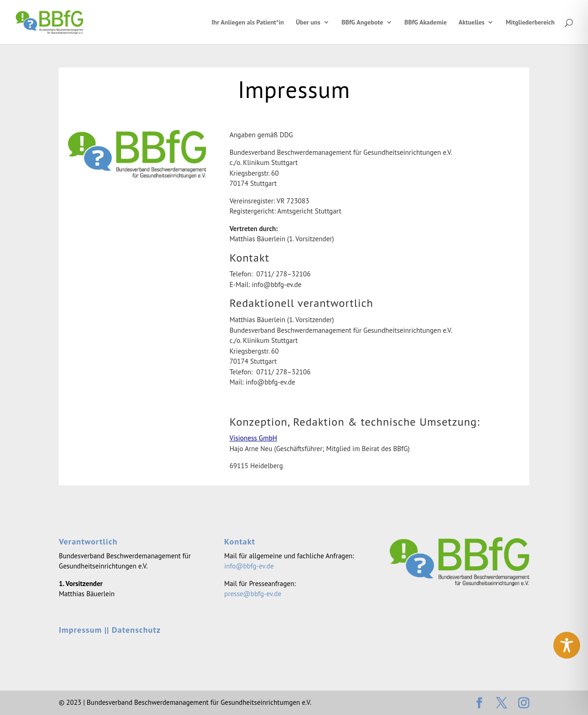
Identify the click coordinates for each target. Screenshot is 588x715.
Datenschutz (136, 630)
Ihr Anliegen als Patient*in (248, 23)
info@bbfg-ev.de (249, 566)
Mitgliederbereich (530, 23)
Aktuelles (472, 23)
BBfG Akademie (426, 23)
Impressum (80, 630)
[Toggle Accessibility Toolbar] (567, 645)
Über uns (308, 23)
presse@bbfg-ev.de (253, 594)
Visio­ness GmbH (253, 438)
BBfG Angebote (362, 23)
